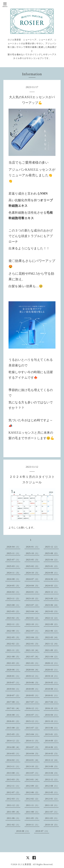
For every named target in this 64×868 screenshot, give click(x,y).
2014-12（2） (13, 741)
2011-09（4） (14, 812)
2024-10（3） (33, 573)
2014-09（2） (52, 741)
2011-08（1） (33, 812)
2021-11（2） (13, 650)
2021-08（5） (13, 657)
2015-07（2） (33, 728)
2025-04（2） (52, 560)
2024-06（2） (52, 579)
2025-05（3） (33, 560)
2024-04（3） (33, 586)
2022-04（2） (33, 637)
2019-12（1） (33, 676)
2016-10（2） (52, 708)
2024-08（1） (13, 579)
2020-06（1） (13, 670)
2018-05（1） (33, 695)
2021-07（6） (33, 657)
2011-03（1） (52, 818)
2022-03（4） (52, 637)
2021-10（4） (33, 650)
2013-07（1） (33, 773)
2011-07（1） (52, 812)
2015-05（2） (13, 734)
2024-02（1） (13, 592)
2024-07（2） (33, 579)
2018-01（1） (52, 695)
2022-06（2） (52, 631)
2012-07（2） (13, 792)
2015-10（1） (52, 721)
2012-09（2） (33, 786)
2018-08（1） (52, 689)
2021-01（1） (33, 663)
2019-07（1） (13, 683)
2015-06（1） (52, 728)
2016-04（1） (52, 715)
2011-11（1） (33, 805)
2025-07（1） (13, 560)
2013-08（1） (13, 773)
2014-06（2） (52, 747)
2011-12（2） (14, 805)
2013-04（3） (52, 773)
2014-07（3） (33, 747)
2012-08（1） (52, 786)
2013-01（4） (33, 779)
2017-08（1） (13, 702)
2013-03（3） (13, 779)
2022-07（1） (33, 631)
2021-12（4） (52, 644)
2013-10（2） (33, 766)
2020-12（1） (52, 663)
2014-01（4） (33, 760)
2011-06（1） (14, 818)
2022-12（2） (52, 618)
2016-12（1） (33, 708)
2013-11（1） (13, 766)
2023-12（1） (52, 592)
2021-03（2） (13, 663)
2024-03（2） (52, 586)
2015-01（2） (52, 734)
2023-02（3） (13, 618)
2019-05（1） (52, 683)
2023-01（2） (33, 618)
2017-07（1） (33, 702)
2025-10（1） (33, 553)
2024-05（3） (13, 586)
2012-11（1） (13, 786)
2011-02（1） (13, 825)
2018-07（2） (13, 695)
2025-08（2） (52, 553)
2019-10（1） (52, 676)
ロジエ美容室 (25, 864)
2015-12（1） (33, 721)
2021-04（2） (52, 657)
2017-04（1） (52, 702)
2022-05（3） (13, 637)
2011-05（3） (33, 818)
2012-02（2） (33, 799)
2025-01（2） (52, 566)
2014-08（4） (13, 747)
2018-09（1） (33, 689)
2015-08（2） (13, 728)
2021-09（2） (52, 650)
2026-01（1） (33, 547)
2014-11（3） (33, 741)
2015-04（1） (33, 734)
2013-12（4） (52, 760)
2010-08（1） (23, 831)
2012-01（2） (52, 799)
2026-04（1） (13, 547)
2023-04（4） (33, 611)
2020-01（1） (13, 676)
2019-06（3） (33, 683)
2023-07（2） (33, 605)
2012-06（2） (33, 792)
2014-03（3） (52, 754)
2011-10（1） (52, 805)
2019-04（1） (13, 689)
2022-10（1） (33, 624)
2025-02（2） (33, 566)
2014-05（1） (13, 754)
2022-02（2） (13, 644)
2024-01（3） (33, 592)
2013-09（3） (52, 766)
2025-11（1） (13, 553)
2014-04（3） (33, 754)
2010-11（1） (33, 825)
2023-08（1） (13, 605)
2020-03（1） (52, 670)
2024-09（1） (52, 573)
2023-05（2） (13, 611)
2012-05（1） (52, 792)
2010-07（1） (42, 831)
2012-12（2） (52, 779)
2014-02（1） (13, 760)
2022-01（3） (33, 644)
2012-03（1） (13, 799)
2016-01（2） (13, 721)
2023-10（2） (33, 598)
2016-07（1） (33, 715)
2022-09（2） (52, 624)
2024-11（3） (13, 573)
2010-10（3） (52, 825)
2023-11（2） (13, 598)
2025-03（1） (13, 566)
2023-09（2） (52, 598)
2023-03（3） (52, 611)
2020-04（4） (33, 670)
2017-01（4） (13, 708)
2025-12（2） (52, 547)
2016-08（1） (13, 715)
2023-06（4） (52, 605)
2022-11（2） (13, 624)
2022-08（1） (13, 631)
